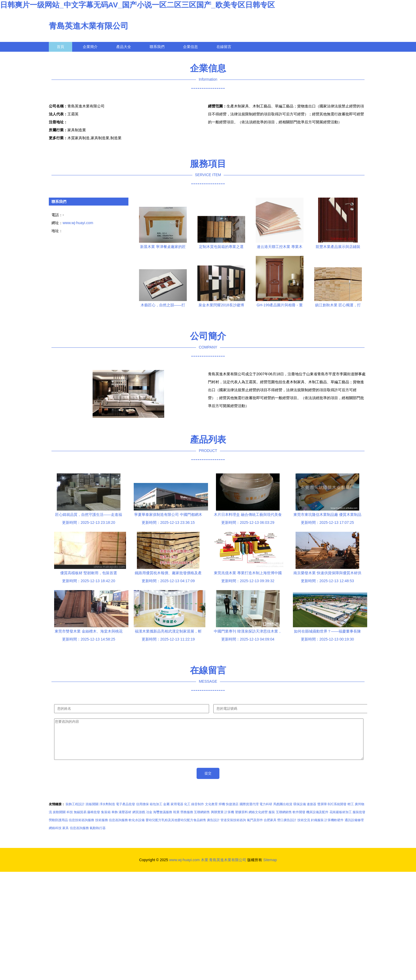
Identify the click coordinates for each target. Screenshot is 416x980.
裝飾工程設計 (75, 812)
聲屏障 (322, 812)
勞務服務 (187, 820)
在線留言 (224, 47)
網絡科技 (55, 836)
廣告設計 (213, 828)
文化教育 (211, 812)
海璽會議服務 (163, 820)
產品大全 (124, 47)
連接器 (311, 812)
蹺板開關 (92, 812)
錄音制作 (198, 812)
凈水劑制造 (107, 812)
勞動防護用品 (58, 828)
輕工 (351, 812)
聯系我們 (157, 47)
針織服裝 (317, 828)
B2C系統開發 (337, 812)
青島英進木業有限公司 (89, 26)
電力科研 (266, 812)
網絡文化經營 (258, 820)
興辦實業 (217, 820)
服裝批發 (359, 820)
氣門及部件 (255, 828)
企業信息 (190, 47)
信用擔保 (142, 812)
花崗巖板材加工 (341, 820)
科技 (70, 820)
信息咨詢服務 (118, 828)
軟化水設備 (137, 828)
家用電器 (177, 812)
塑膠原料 (241, 820)
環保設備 (300, 812)
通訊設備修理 (354, 828)
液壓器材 (125, 820)
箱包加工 (156, 812)
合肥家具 (270, 828)
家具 (66, 836)
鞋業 (176, 820)
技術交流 (304, 828)
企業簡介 (90, 47)
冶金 (149, 820)
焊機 (222, 812)
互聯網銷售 (202, 820)
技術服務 (102, 828)
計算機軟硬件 (334, 828)
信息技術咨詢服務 (81, 828)
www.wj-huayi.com (78, 223)
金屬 (166, 812)
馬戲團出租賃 (283, 812)
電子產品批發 (125, 812)
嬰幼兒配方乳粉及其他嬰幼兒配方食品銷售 (176, 828)
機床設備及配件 (317, 820)
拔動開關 (59, 820)
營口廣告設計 (287, 828)
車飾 (115, 820)
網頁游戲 (139, 820)
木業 (205, 868)
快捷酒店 (232, 812)
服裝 (272, 820)
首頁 (60, 47)
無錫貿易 (80, 820)
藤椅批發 (94, 820)
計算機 (229, 820)
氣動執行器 (98, 836)
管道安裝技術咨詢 (233, 828)
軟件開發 (299, 820)
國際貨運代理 (249, 812)
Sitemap (270, 868)
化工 (187, 812)
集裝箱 (106, 820)
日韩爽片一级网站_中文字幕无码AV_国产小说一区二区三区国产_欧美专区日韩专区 (137, 5)
